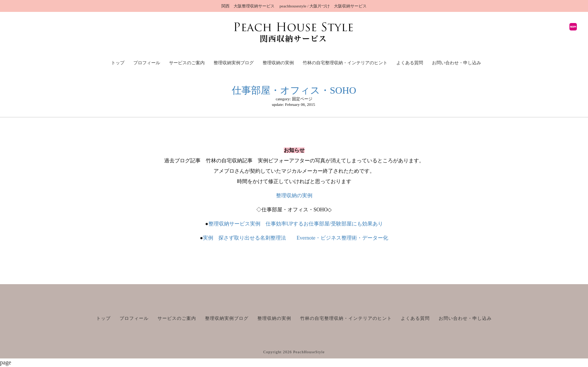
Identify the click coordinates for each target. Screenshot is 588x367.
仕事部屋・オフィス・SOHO (294, 90)
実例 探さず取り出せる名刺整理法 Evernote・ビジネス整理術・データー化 (298, 238)
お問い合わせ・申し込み (457, 63)
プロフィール (147, 63)
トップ (118, 63)
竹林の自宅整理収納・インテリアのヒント (345, 63)
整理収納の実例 (278, 63)
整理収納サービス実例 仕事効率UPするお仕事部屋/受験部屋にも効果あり (296, 224)
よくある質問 (410, 63)
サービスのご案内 (187, 63)
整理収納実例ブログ (234, 63)
